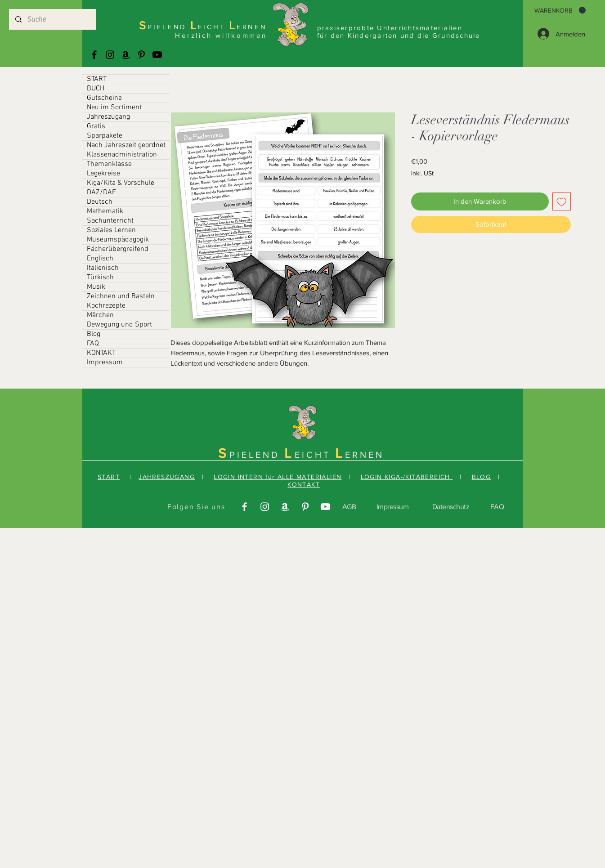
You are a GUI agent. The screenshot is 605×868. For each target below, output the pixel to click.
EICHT (315, 455)
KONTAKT (101, 353)
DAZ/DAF (101, 192)
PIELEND (257, 455)
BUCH (96, 89)
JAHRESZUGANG (167, 477)
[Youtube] (157, 55)
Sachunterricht (110, 221)
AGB (349, 507)
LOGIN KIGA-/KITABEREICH (407, 477)
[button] (560, 10)
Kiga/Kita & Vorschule (121, 183)
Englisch (100, 259)
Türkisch (100, 277)
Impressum (105, 362)
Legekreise (103, 174)
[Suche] (52, 19)
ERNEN (365, 455)
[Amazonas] (126, 55)
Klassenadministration (122, 155)
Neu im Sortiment (114, 107)
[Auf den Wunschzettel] (562, 202)
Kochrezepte (106, 306)
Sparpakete (105, 136)
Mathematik (105, 211)
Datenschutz (451, 507)
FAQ (93, 344)
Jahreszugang (108, 117)
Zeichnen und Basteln (121, 296)
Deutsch (100, 202)
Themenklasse (109, 164)
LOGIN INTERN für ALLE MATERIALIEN (278, 477)
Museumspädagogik (118, 240)
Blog (94, 334)
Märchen (100, 315)
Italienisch (103, 268)
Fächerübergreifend (118, 249)
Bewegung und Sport (119, 325)
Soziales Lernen (111, 230)
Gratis (96, 126)
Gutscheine (104, 98)
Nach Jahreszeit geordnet (126, 145)
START (97, 79)
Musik (96, 287)
